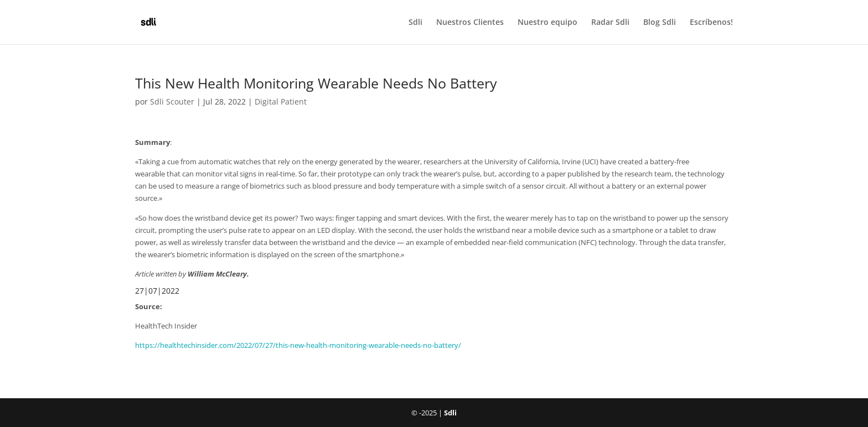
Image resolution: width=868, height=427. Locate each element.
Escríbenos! (711, 23)
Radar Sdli (610, 23)
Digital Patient (281, 101)
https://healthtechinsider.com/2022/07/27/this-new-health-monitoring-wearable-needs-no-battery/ (298, 345)
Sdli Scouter (172, 101)
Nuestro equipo (547, 23)
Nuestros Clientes (470, 23)
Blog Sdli (660, 23)
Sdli (415, 23)
